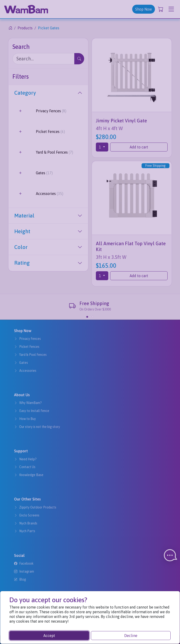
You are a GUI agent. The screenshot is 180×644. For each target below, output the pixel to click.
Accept (49, 636)
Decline (131, 636)
